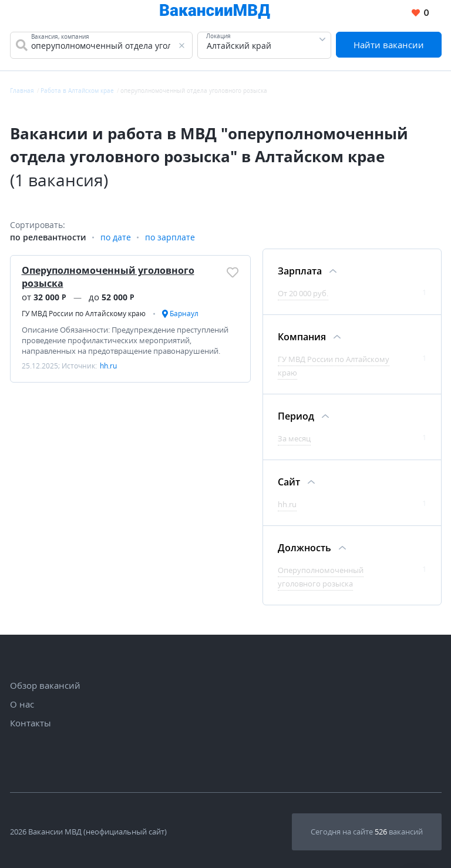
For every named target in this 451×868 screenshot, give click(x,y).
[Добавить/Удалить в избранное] (233, 272)
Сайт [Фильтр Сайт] (289, 482)
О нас (22, 704)
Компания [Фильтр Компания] (302, 337)
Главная (22, 91)
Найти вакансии (389, 45)
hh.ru (287, 504)
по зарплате (170, 237)
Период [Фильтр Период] (296, 416)
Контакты (31, 723)
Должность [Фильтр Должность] (304, 548)
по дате (116, 237)
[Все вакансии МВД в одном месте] (215, 13)
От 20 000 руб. (303, 293)
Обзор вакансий (45, 685)
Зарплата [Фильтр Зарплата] (300, 271)
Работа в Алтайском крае (77, 91)
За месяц (294, 438)
